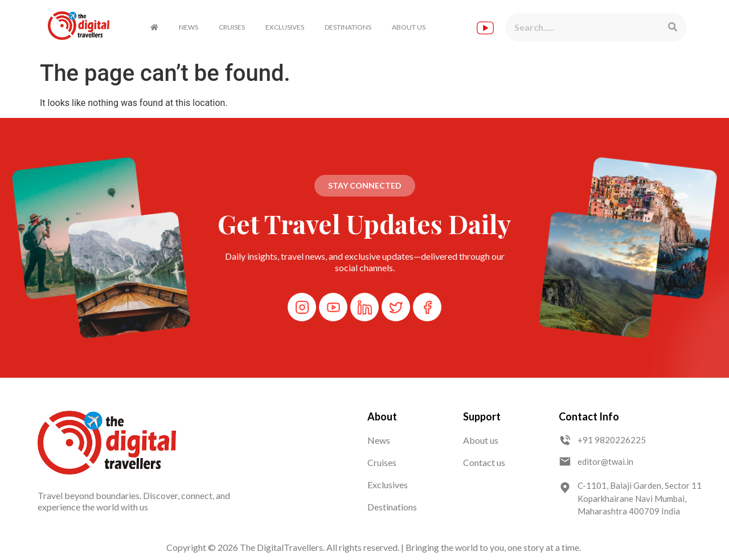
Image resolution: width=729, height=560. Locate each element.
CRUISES (232, 27)
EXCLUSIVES (285, 27)
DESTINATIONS (348, 27)
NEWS (189, 27)
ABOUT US (409, 27)
